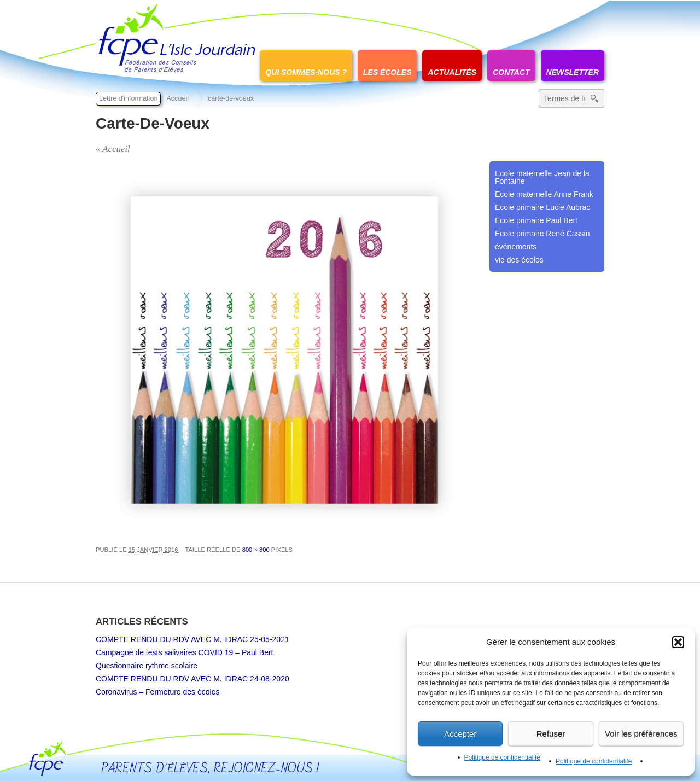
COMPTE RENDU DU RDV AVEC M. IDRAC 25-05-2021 (192, 639)
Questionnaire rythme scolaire (147, 666)
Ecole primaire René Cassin (542, 234)
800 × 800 (256, 550)
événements (516, 247)
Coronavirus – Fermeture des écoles (157, 692)
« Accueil (113, 149)
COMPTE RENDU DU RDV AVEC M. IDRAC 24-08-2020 (192, 679)
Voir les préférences (641, 734)
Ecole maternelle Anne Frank (544, 194)
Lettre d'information (128, 98)
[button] (678, 642)
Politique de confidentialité (502, 757)
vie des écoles (519, 260)
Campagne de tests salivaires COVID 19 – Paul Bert (185, 652)
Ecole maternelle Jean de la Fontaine (542, 177)
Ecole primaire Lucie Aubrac (542, 207)
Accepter (460, 734)
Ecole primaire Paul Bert (536, 220)
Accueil (177, 98)
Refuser (551, 734)
